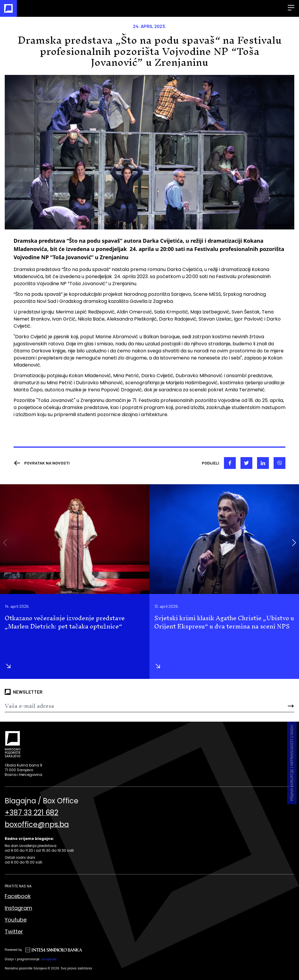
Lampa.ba (49, 959)
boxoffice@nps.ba (37, 825)
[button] (294, 543)
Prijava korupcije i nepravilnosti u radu (292, 763)
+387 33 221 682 (31, 813)
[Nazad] (42, 463)
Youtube (16, 920)
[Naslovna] (8, 8)
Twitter (14, 931)
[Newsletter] (125, 706)
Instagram (18, 908)
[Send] (270, 706)
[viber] (279, 463)
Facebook (18, 896)
